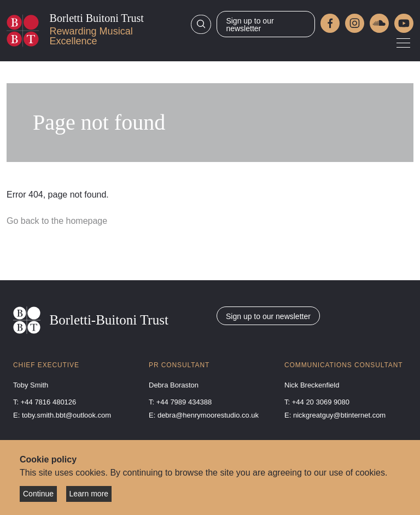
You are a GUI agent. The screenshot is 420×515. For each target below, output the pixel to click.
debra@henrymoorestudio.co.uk (208, 415)
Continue (38, 494)
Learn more (89, 494)
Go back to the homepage (57, 221)
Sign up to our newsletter (250, 25)
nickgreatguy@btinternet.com (339, 415)
